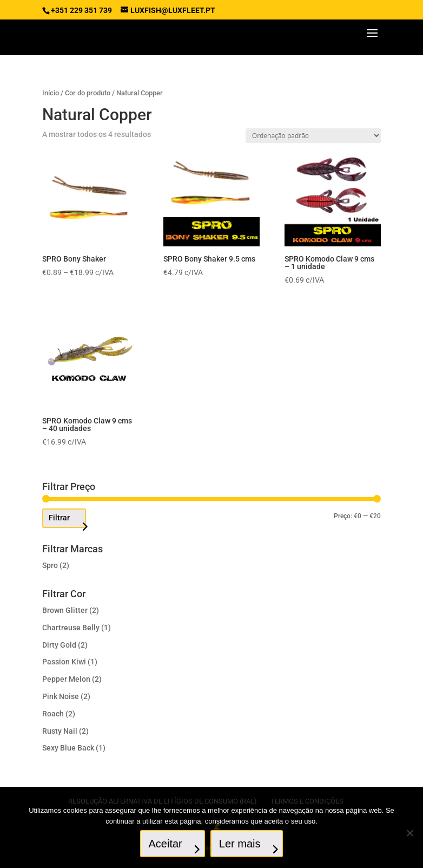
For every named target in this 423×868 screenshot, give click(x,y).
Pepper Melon (66, 679)
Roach (53, 714)
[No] (409, 833)
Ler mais (240, 844)
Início (51, 93)
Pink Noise (61, 696)
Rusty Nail (60, 731)
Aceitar (166, 844)
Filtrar (59, 518)
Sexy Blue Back (68, 748)
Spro (50, 565)
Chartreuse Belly (71, 628)
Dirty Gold (59, 645)
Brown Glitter (65, 610)
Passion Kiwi (64, 662)
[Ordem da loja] (313, 136)
